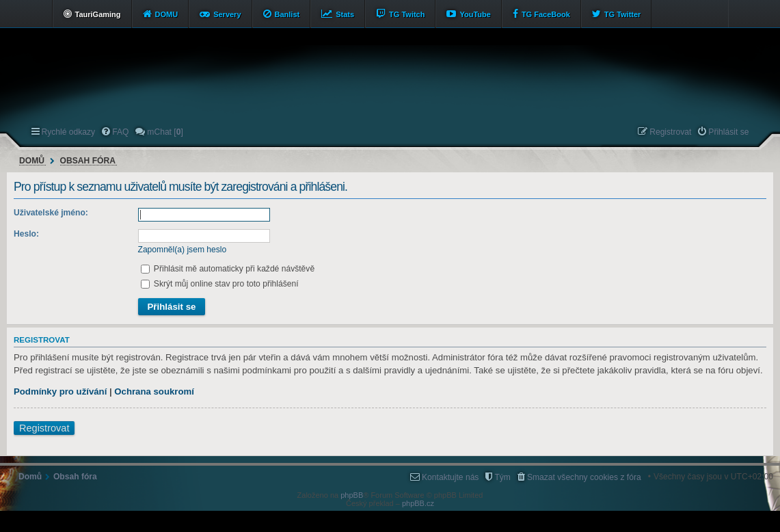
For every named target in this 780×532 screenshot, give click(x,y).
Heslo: (26, 234)
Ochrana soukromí (154, 391)
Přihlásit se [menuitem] (728, 132)
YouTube (475, 14)
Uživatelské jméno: (51, 213)
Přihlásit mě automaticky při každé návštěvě (228, 269)
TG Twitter (623, 14)
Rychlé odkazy (69, 132)
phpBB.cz (418, 503)
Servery (227, 14)
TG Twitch (407, 14)
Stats (345, 14)
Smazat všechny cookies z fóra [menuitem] (584, 477)
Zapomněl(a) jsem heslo (183, 250)
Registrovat (44, 428)
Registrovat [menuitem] (670, 132)
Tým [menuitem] (502, 477)
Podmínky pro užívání (60, 391)
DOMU (167, 14)
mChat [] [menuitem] (165, 132)
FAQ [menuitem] (120, 132)
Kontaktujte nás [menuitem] (450, 477)
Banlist (287, 14)
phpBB (352, 495)
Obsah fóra (88, 161)
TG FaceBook (546, 14)
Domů (32, 161)
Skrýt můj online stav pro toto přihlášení (220, 284)
